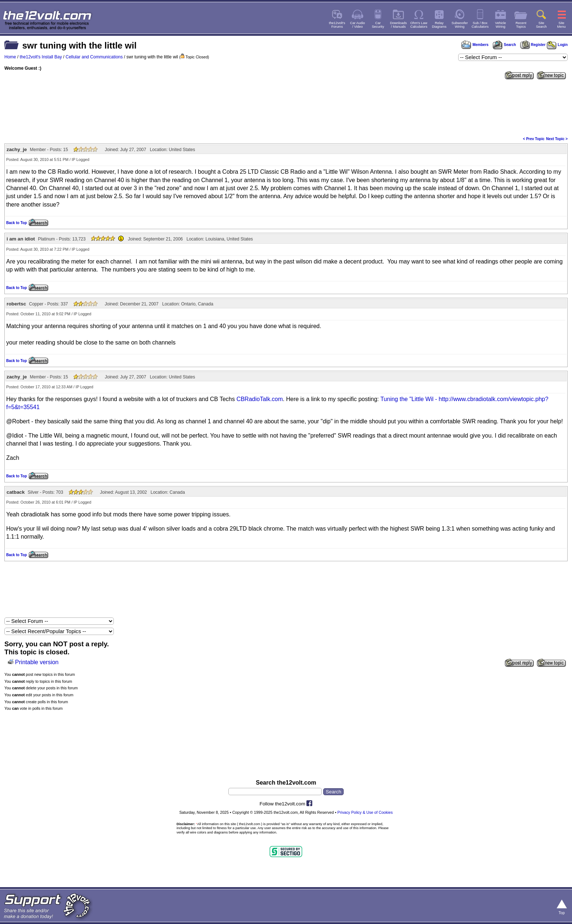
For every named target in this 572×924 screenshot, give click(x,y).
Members (475, 45)
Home (10, 57)
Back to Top (16, 223)
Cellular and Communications (94, 57)
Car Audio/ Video (358, 25)
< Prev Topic (534, 139)
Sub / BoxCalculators (480, 25)
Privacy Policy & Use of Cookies (365, 812)
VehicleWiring (500, 25)
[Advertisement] (286, 107)
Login (557, 45)
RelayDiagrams (439, 25)
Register (533, 45)
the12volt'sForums (337, 25)
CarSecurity (378, 25)
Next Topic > (557, 139)
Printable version (37, 662)
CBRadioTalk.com (260, 399)
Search (504, 45)
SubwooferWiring (460, 25)
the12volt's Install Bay (41, 57)
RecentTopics (521, 25)
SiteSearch (541, 25)
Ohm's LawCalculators (419, 25)
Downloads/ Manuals (398, 25)
